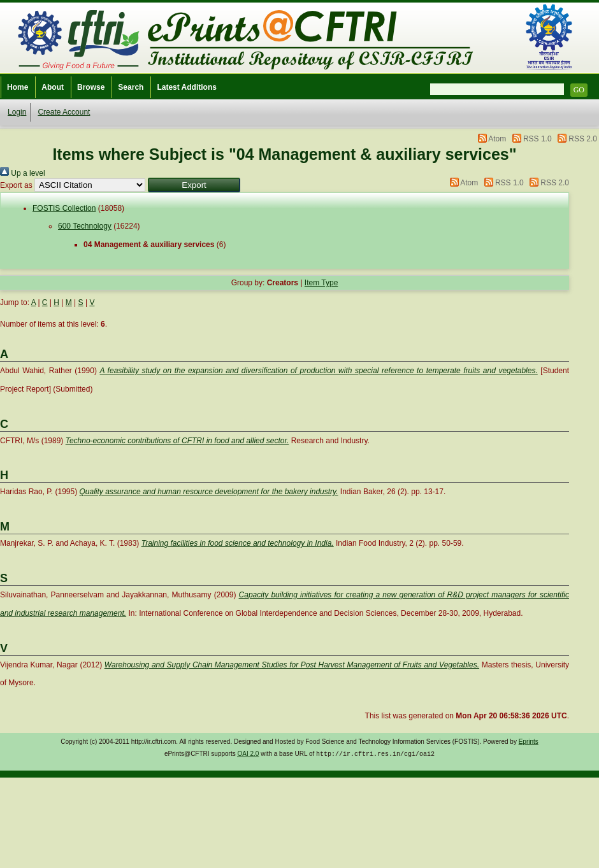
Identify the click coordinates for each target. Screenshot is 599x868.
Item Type (321, 283)
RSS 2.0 (583, 139)
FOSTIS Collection (64, 208)
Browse (91, 87)
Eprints (529, 742)
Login (17, 112)
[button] (194, 185)
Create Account (64, 112)
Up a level (23, 173)
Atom (497, 139)
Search (131, 87)
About (53, 87)
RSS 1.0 (538, 139)
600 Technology (85, 226)
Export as (16, 185)
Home (18, 87)
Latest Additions (187, 87)
